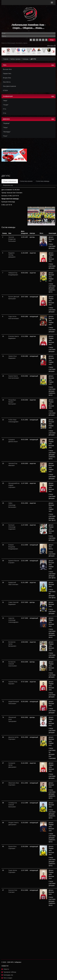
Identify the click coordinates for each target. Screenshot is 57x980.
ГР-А (5, 109)
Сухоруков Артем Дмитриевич (12, 765)
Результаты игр (8, 185)
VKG (49, 53)
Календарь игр (8, 975)
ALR (34, 53)
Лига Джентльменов (9, 86)
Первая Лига (7, 74)
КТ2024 (5, 90)
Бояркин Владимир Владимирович (13, 547)
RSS (8, 53)
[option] (13, 51)
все (53, 65)
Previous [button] (4, 52)
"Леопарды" (7, 132)
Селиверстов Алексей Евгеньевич (13, 805)
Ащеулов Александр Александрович (13, 620)
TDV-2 (24, 53)
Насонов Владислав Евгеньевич (12, 239)
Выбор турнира (15, 59)
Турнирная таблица (10, 972)
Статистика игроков (26, 181)
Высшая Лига (7, 69)
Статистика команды (43, 181)
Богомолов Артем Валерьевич (12, 644)
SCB (18, 53)
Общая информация (10, 181)
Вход (52, 40)
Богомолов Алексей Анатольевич (13, 664)
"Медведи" (6, 123)
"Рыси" (5, 136)
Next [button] (53, 52)
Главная (6, 59)
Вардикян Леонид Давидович (12, 255)
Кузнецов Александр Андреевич (12, 527)
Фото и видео (8, 978)
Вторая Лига (7, 78)
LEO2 (39, 53)
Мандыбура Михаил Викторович (12, 402)
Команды (25, 59)
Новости (4, 43)
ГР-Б (5, 113)
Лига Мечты (7, 82)
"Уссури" (6, 105)
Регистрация (11, 43)
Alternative (51, 46)
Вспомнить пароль (22, 43)
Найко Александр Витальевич (12, 505)
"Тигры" (5, 128)
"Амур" (5, 101)
